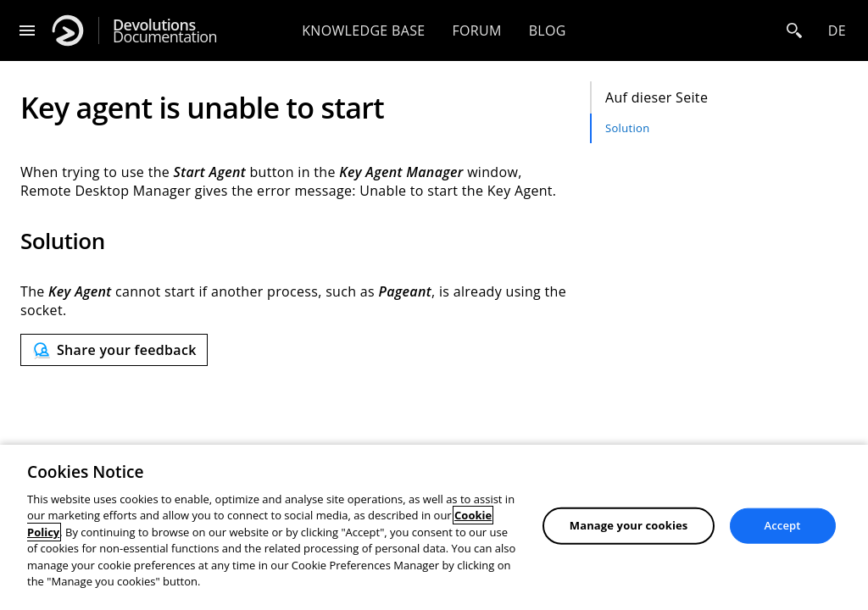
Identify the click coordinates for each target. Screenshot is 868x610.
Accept (783, 525)
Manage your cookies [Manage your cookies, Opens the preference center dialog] (629, 525)
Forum (476, 30)
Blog (548, 30)
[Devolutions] (68, 30)
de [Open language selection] (837, 30)
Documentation (165, 31)
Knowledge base (363, 30)
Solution (627, 128)
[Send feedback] (114, 350)
